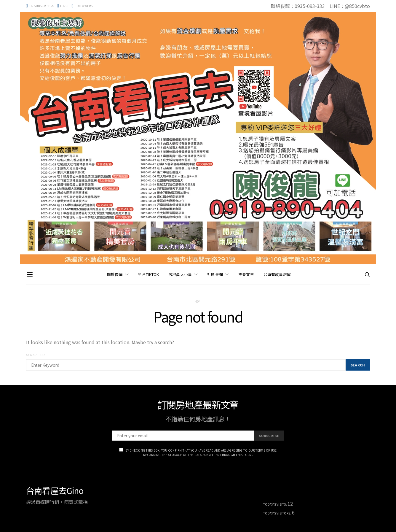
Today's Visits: (275, 504)
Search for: (36, 355)
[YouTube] (40, 6)
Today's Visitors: (278, 513)
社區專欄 (215, 274)
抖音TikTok (148, 274)
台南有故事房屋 (277, 274)
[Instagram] (82, 6)
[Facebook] (63, 6)
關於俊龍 (115, 274)
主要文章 (246, 274)
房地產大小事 (180, 274)
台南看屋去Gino (55, 490)
